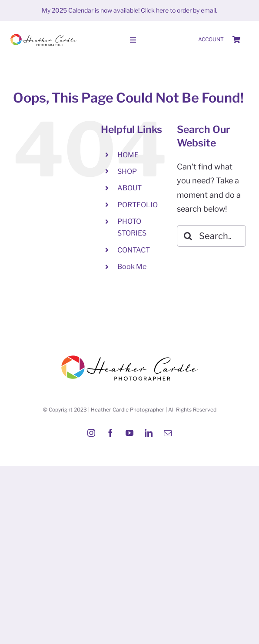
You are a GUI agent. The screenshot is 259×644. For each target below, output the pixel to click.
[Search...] (211, 236)
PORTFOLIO (138, 205)
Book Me (132, 267)
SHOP (127, 171)
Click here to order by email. (179, 10)
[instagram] (91, 433)
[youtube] (129, 433)
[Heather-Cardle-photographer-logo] (43, 35)
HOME (128, 155)
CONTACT (134, 250)
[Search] (188, 236)
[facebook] (110, 433)
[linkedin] (149, 433)
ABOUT (129, 188)
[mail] (168, 433)
